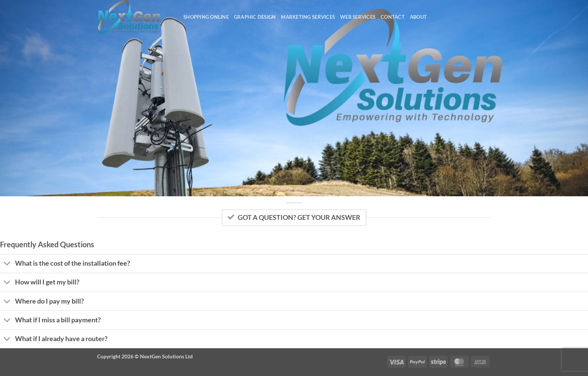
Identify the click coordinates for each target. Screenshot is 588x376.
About (418, 17)
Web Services (358, 17)
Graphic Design (255, 17)
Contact (393, 17)
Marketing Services (308, 17)
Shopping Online (206, 17)
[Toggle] (7, 264)
